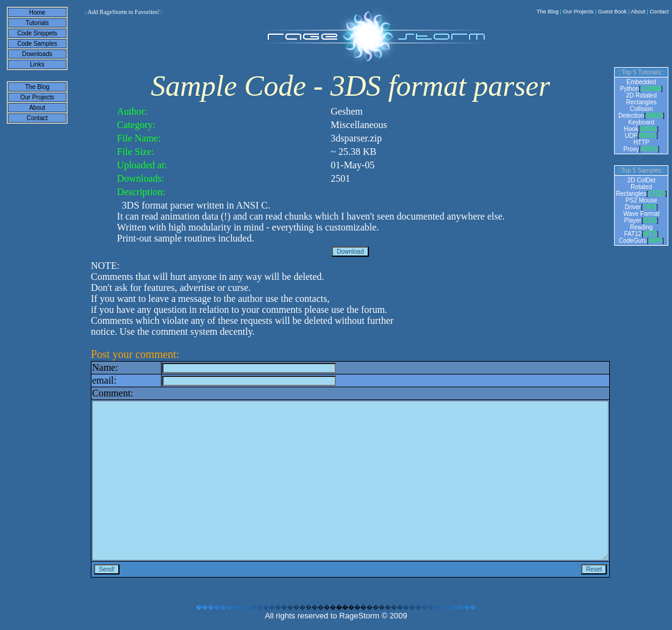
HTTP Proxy (636, 146)
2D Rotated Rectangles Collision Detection (638, 106)
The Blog (548, 12)
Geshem (346, 111)
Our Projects (578, 12)
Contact (659, 12)
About (638, 12)
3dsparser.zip (356, 138)
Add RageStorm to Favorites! (123, 12)
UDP (631, 136)
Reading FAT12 (638, 231)
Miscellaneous (359, 125)
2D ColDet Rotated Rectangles (636, 187)
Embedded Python (638, 85)
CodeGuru (633, 241)
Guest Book (613, 12)
